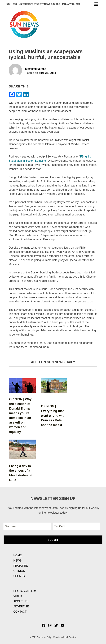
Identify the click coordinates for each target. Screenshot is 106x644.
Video (18, 596)
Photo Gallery (25, 591)
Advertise (21, 606)
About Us (20, 601)
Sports (19, 576)
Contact (20, 612)
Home (17, 555)
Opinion (19, 571)
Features (21, 566)
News (17, 561)
